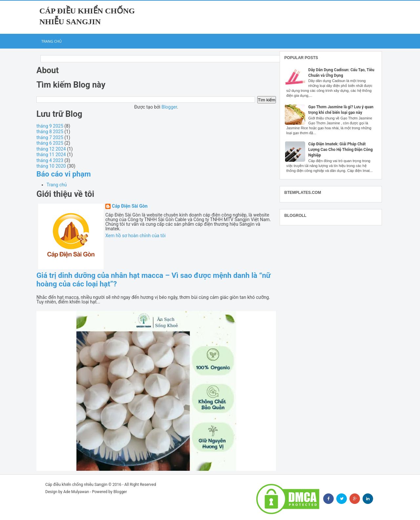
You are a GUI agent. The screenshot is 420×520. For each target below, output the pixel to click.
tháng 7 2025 (50, 137)
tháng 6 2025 (50, 143)
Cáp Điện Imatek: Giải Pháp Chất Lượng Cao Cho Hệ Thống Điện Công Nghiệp (341, 150)
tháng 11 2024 (51, 155)
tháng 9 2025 (50, 126)
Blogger (169, 107)
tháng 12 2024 (51, 149)
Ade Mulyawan (76, 492)
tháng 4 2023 (50, 160)
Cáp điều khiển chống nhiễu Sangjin (76, 485)
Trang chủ (52, 41)
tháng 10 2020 (51, 166)
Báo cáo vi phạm (64, 174)
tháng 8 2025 (50, 132)
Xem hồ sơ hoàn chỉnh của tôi (136, 236)
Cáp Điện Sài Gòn (130, 206)
